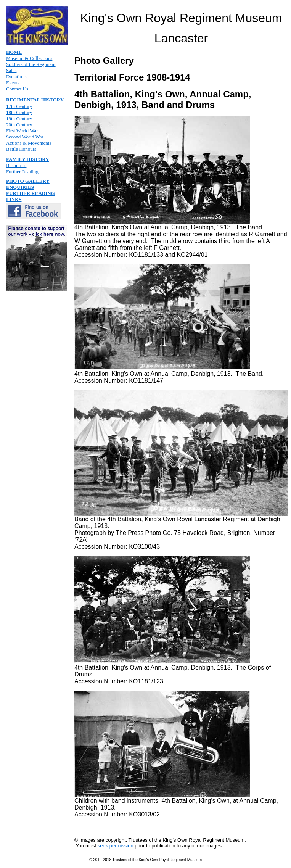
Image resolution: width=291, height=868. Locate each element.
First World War (22, 131)
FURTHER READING (31, 193)
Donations (16, 76)
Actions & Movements (29, 143)
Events (13, 83)
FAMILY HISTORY (28, 159)
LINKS (14, 199)
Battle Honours (21, 149)
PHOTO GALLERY (28, 181)
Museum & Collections (29, 58)
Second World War (25, 137)
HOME (14, 52)
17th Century (19, 106)
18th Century (19, 112)
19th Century (19, 118)
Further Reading (22, 172)
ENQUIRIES (20, 187)
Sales (11, 70)
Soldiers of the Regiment (31, 64)
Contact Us (17, 89)
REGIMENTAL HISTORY (35, 100)
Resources (16, 165)
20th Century (19, 125)
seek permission (116, 846)
